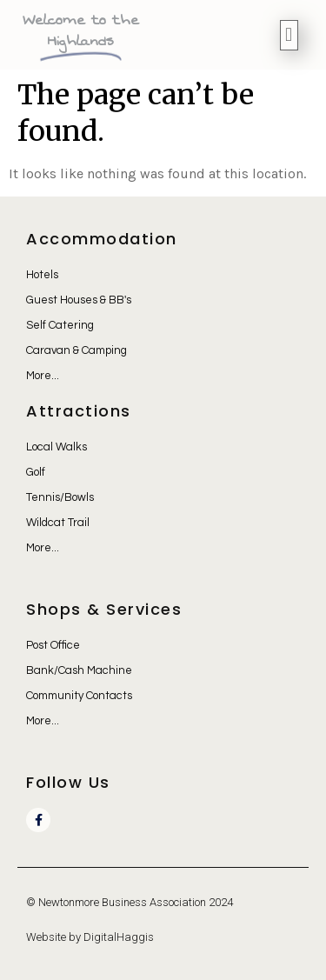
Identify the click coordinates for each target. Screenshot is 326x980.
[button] (289, 35)
